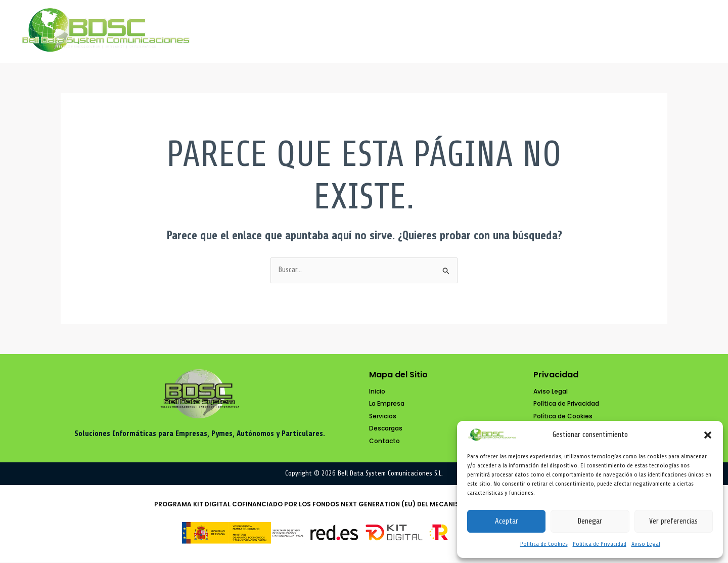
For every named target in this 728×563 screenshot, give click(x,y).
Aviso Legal (646, 544)
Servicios (527, 31)
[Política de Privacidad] (566, 404)
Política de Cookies (544, 544)
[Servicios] (383, 417)
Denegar (590, 521)
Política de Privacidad (600, 544)
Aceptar (507, 521)
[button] (708, 435)
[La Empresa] (387, 404)
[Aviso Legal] (551, 392)
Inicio (381, 31)
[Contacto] (384, 442)
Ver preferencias (673, 521)
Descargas (601, 31)
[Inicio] (377, 392)
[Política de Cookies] (563, 417)
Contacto (675, 31)
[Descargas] (386, 429)
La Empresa (450, 31)
